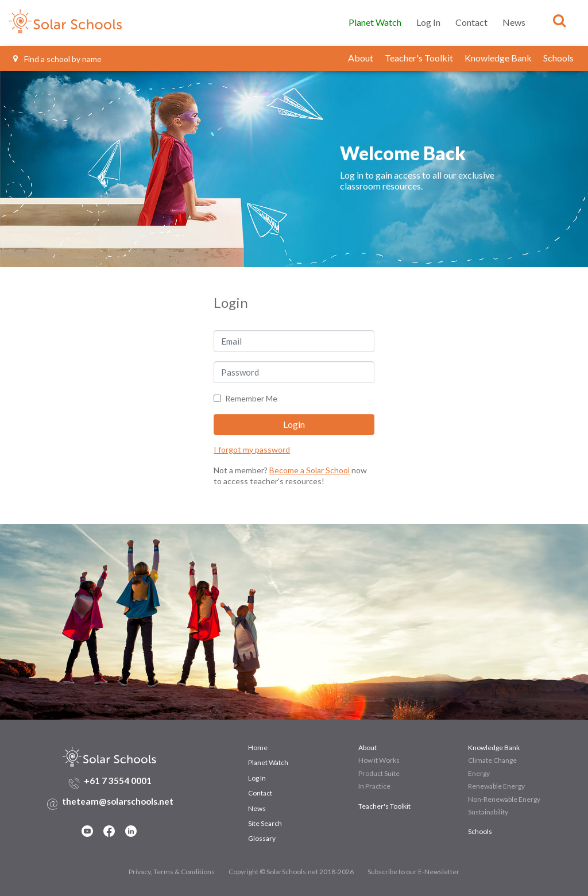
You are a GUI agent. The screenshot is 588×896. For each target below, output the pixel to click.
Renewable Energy (496, 786)
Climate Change (492, 760)
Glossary (262, 838)
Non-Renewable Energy (504, 799)
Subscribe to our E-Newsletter (413, 872)
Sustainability (488, 812)
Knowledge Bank (498, 58)
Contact (471, 22)
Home (258, 748)
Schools (558, 58)
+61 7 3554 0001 (118, 781)
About (361, 58)
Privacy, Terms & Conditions (172, 872)
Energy (479, 773)
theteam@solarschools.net (118, 801)
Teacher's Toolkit (419, 58)
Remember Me (251, 398)
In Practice (374, 786)
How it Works (379, 760)
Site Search (265, 823)
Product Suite (379, 773)
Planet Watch (375, 22)
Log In (428, 22)
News (514, 22)
